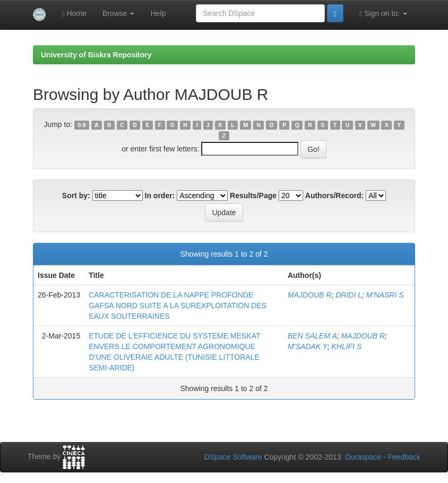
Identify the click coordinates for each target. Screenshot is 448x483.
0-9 (81, 125)
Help (158, 13)
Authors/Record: (334, 196)
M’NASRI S (385, 295)
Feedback (404, 457)
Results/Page (253, 196)
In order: (160, 196)
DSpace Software (233, 457)
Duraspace (363, 457)
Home (74, 14)
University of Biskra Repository (96, 55)
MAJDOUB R (309, 295)
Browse (119, 13)
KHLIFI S (346, 346)
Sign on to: (383, 14)
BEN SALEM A (312, 336)
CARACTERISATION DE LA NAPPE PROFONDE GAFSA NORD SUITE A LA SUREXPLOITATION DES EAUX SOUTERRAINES (178, 306)
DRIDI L (349, 295)
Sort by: (76, 196)
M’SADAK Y (308, 346)
